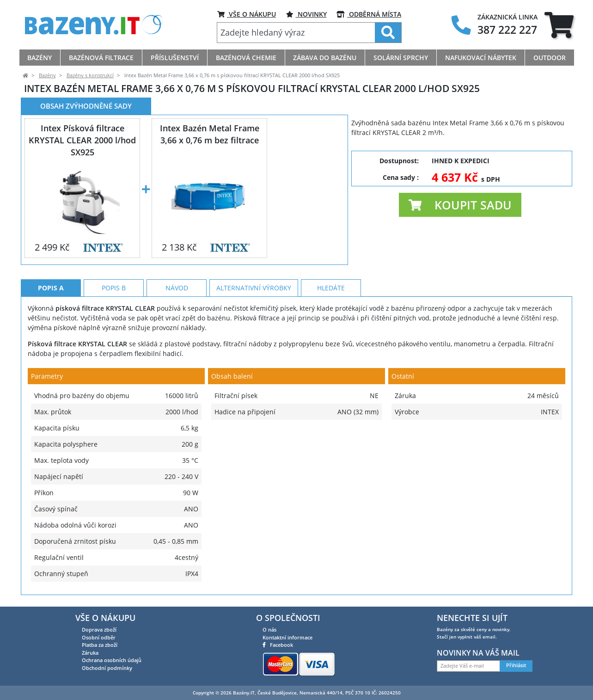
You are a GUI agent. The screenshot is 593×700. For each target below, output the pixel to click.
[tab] (559, 25)
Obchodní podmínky (107, 668)
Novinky (306, 14)
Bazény (47, 75)
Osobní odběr (99, 637)
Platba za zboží (100, 645)
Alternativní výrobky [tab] (254, 288)
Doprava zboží (99, 629)
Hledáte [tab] (331, 288)
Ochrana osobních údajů (112, 660)
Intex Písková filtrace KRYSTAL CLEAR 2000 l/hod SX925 (82, 140)
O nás (269, 629)
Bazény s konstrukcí (90, 75)
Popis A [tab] (51, 288)
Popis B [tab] (114, 288)
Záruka (90, 653)
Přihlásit (516, 665)
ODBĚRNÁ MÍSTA (369, 14)
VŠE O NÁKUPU (247, 14)
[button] (460, 205)
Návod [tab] (177, 288)
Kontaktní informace (287, 637)
